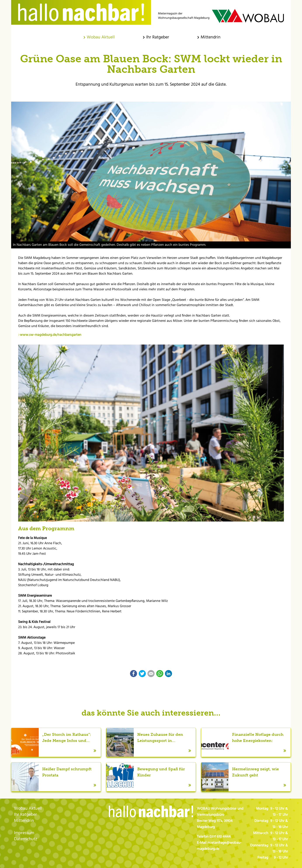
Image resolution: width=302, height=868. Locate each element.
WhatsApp (160, 674)
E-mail (151, 674)
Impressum (24, 833)
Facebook (134, 674)
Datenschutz (26, 839)
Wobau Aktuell (28, 809)
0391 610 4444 (220, 837)
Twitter (142, 674)
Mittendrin (24, 821)
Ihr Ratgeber (25, 815)
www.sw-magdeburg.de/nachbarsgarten (51, 335)
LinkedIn (168, 674)
